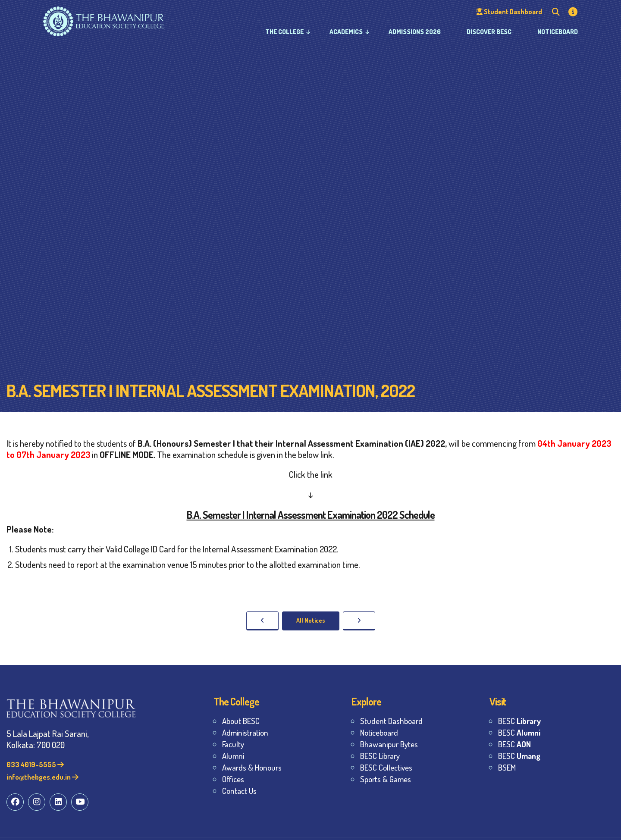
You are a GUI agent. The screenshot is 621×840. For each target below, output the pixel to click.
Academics (346, 32)
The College (284, 32)
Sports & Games (386, 779)
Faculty (233, 744)
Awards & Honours (252, 767)
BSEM (507, 767)
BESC (519, 721)
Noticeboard (558, 32)
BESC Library (380, 756)
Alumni (233, 756)
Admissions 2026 (415, 32)
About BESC (241, 721)
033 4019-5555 (35, 764)
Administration (245, 732)
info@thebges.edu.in (42, 777)
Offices (233, 779)
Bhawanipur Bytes (389, 744)
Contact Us (239, 791)
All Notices (311, 620)
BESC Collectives (386, 767)
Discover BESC (489, 32)
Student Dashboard (391, 721)
